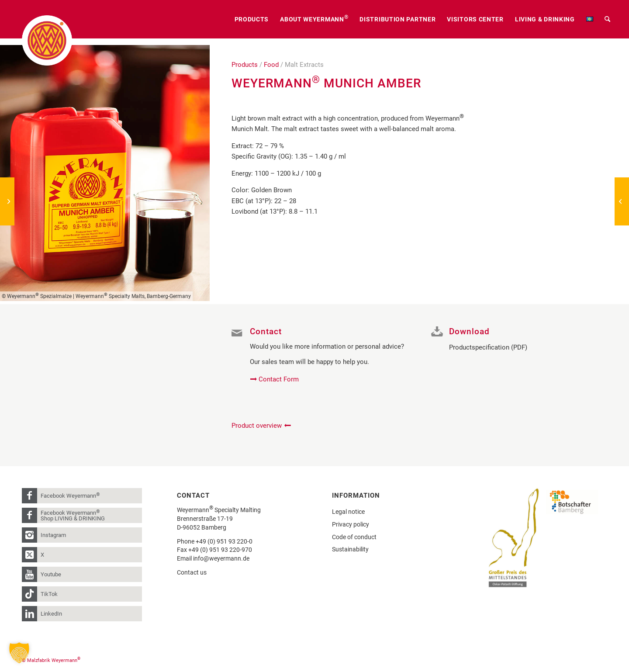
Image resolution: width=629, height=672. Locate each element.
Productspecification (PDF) (488, 347)
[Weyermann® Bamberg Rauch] (7, 201)
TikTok (49, 594)
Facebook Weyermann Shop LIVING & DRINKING (73, 515)
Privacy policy (351, 524)
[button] (19, 653)
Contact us (192, 572)
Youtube (51, 574)
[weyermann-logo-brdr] (47, 40)
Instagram (53, 535)
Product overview (257, 426)
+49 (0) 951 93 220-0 (224, 541)
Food (271, 65)
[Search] (607, 19)
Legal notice (348, 512)
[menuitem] (252, 19)
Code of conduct (354, 537)
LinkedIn (51, 614)
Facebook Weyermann (70, 495)
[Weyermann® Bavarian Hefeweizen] (622, 201)
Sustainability (350, 549)
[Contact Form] (275, 379)
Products (245, 65)
